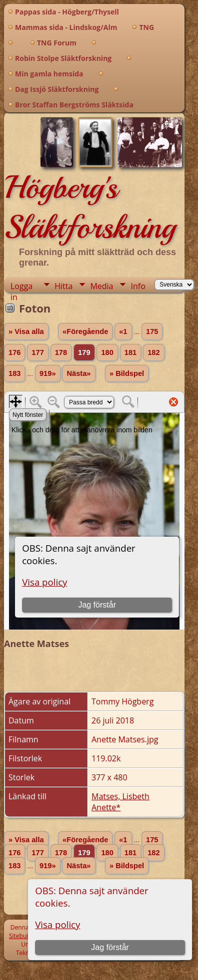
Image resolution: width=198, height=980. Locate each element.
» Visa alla (26, 331)
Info (138, 286)
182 (153, 352)
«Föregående (85, 331)
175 (152, 331)
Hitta (63, 286)
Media (101, 286)
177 (37, 352)
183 (14, 373)
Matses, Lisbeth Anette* (120, 802)
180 (107, 352)
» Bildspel (127, 373)
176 (14, 352)
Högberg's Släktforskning (90, 207)
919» (48, 373)
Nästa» (78, 373)
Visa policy (57, 924)
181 (130, 352)
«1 (123, 331)
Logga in (21, 286)
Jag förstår (110, 947)
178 (61, 352)
